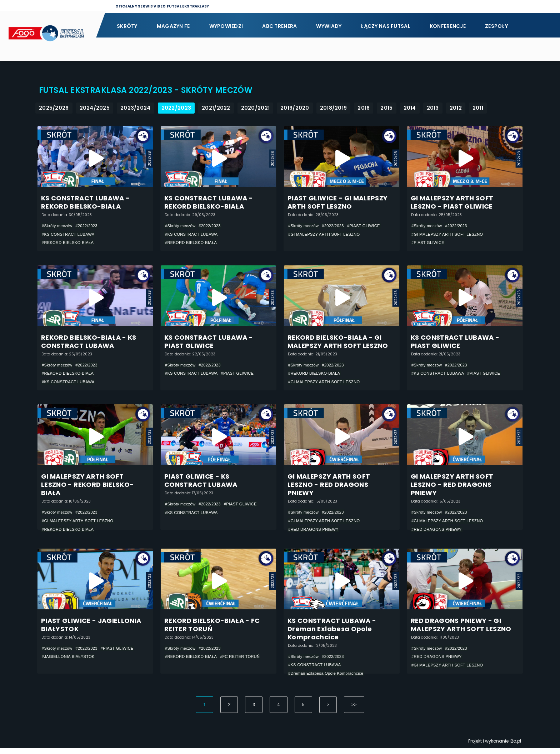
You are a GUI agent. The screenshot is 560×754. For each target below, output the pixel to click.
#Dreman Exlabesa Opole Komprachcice (329, 679)
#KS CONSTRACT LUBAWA (71, 235)
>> (354, 711)
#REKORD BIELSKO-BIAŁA (70, 243)
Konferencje (448, 26)
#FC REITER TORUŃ (246, 663)
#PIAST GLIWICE (370, 226)
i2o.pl (515, 747)
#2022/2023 (90, 226)
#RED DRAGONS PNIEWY (316, 534)
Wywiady (329, 26)
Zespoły (496, 26)
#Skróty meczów (58, 226)
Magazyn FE (173, 26)
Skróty (127, 26)
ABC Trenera (279, 26)
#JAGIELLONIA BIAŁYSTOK (71, 663)
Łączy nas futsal (385, 26)
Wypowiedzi (226, 26)
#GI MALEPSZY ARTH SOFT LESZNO (327, 235)
